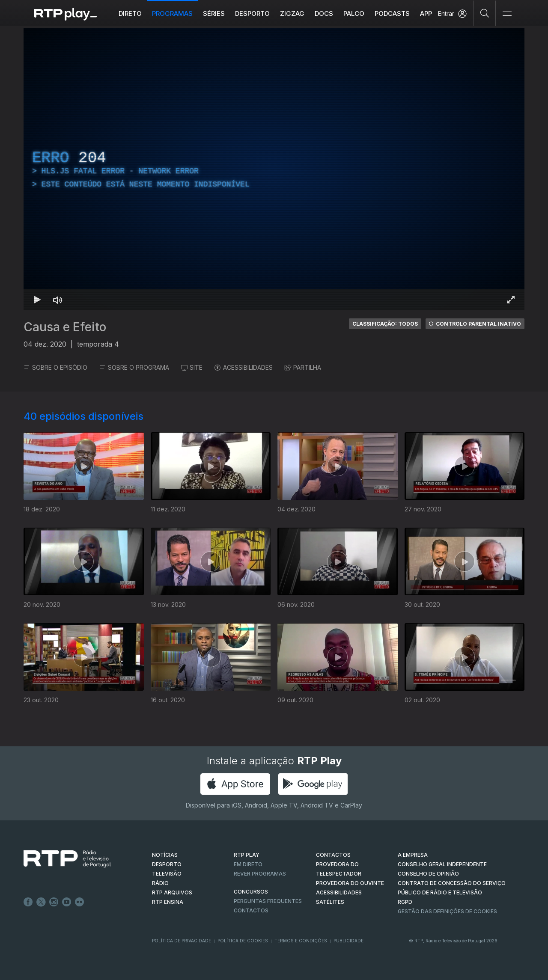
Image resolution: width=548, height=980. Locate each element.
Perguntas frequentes (268, 901)
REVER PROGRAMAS (260, 874)
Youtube (67, 902)
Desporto (252, 13)
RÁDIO (160, 883)
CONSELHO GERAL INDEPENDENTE (442, 864)
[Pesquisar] (485, 13)
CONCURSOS (251, 892)
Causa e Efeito (65, 327)
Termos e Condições (301, 941)
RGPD (405, 902)
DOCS (324, 13)
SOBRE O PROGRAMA (134, 367)
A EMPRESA (413, 855)
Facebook (28, 902)
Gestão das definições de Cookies (447, 911)
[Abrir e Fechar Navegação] (507, 14)
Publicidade (348, 941)
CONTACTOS (333, 855)
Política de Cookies (243, 941)
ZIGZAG (292, 13)
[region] (274, 169)
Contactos (251, 910)
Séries (214, 13)
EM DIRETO (248, 864)
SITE (192, 367)
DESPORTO (167, 864)
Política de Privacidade (182, 941)
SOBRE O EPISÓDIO (55, 367)
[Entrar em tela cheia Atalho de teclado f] (511, 300)
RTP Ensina (168, 902)
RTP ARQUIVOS (172, 892)
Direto (130, 13)
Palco (354, 13)
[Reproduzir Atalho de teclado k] (37, 300)
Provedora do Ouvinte (350, 883)
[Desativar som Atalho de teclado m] (58, 300)
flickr (80, 902)
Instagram (54, 902)
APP (426, 13)
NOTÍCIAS (165, 855)
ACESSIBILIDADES (244, 367)
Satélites (330, 902)
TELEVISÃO (167, 874)
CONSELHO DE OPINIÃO (428, 874)
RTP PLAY (247, 855)
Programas (172, 13)
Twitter (41, 902)
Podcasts (392, 13)
